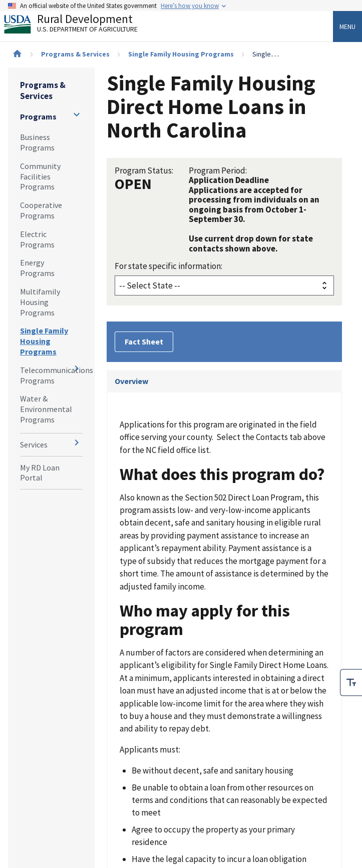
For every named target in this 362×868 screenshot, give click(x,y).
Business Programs (37, 142)
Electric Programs (37, 239)
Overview (131, 381)
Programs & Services (75, 54)
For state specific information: (168, 266)
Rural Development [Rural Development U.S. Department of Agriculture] (79, 25)
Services (34, 444)
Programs (38, 116)
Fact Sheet (144, 341)
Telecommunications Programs (51, 375)
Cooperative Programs (41, 210)
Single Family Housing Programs (181, 54)
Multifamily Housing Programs (40, 302)
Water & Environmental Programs (46, 409)
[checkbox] (351, 681)
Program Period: (218, 170)
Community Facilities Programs (40, 176)
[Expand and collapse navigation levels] (77, 114)
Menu (347, 26)
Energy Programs (37, 268)
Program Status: (144, 170)
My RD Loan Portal (40, 473)
